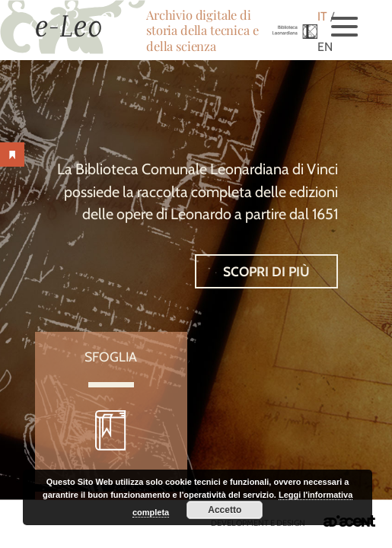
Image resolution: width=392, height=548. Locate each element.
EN (325, 47)
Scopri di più (266, 271)
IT (322, 16)
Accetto (225, 510)
